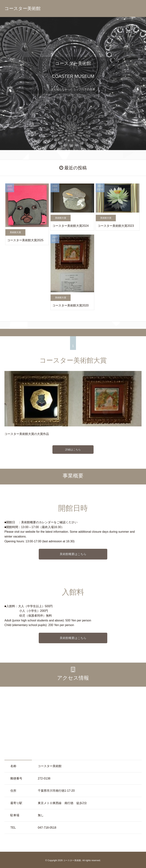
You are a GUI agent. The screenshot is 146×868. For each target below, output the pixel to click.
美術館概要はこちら (73, 554)
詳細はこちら (73, 450)
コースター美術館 (23, 8)
